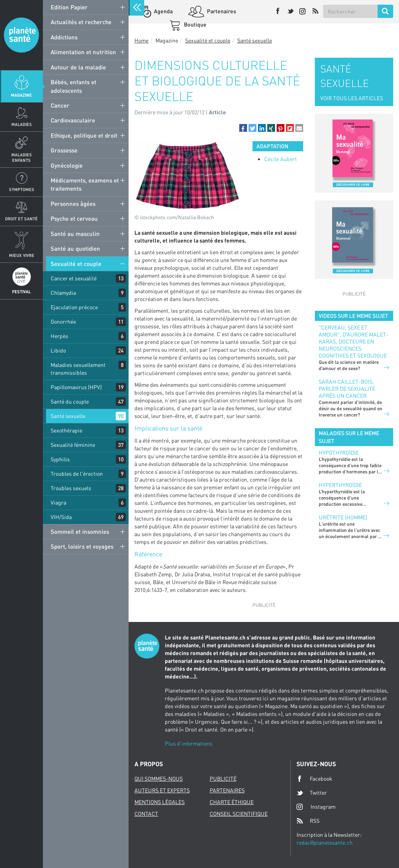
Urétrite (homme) (343, 517)
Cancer (60, 105)
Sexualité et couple (76, 264)
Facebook (314, 779)
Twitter (312, 793)
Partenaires (221, 11)
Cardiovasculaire (73, 120)
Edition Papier (69, 7)
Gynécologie (67, 165)
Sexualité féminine (73, 445)
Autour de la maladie (78, 67)
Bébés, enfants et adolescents (73, 86)
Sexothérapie (66, 430)
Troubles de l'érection (77, 474)
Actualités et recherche (81, 22)
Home (141, 40)
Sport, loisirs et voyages (82, 546)
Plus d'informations (189, 743)
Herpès (59, 336)
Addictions (64, 37)
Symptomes (22, 189)
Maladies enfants (22, 157)
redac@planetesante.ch (325, 842)
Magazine (21, 95)
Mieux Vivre (22, 255)
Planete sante (21, 35)
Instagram (316, 807)
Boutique (195, 24)
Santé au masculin (75, 234)
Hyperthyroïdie (340, 485)
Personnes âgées (73, 204)
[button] (243, 128)
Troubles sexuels (71, 488)
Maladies (22, 124)
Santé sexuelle (68, 416)
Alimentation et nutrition (83, 52)
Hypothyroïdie (339, 453)
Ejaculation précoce (74, 307)
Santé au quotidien (75, 248)
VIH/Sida (61, 517)
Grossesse (64, 150)
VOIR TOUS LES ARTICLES (352, 98)
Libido (58, 350)
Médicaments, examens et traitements (85, 184)
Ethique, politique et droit (84, 135)
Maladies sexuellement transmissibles (78, 369)
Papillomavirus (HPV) (76, 387)
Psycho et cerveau (74, 218)
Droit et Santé (21, 219)
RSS (308, 821)
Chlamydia (63, 293)
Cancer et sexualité (74, 278)
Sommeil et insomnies (80, 531)
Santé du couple (70, 401)
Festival (21, 291)
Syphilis (60, 459)
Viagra (58, 502)
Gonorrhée (63, 322)
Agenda (163, 11)
